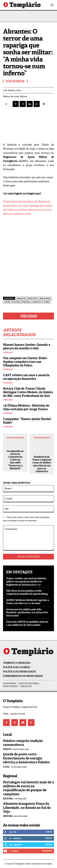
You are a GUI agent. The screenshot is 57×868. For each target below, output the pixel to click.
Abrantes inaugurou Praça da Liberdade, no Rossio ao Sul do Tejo (27, 808)
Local (6, 767)
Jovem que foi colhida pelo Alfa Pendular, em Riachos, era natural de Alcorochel (27, 613)
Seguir (49, 838)
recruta (37, 302)
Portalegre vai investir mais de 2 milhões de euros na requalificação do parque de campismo (28, 788)
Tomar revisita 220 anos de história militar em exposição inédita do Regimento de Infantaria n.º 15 (26, 582)
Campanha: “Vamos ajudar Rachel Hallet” (27, 421)
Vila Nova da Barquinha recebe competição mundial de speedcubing (27, 592)
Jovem (7, 302)
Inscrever (47, 851)
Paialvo (7, 749)
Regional (8, 799)
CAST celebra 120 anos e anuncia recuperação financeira (26, 377)
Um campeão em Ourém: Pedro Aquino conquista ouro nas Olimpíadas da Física (25, 362)
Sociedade (8, 352)
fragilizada (45, 298)
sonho (47, 302)
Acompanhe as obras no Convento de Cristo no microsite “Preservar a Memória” (15, 460)
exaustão (33, 298)
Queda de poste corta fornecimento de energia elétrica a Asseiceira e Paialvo (26, 758)
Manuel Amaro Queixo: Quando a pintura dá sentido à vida (27, 346)
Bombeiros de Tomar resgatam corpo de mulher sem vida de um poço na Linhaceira (42, 464)
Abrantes (21, 298)
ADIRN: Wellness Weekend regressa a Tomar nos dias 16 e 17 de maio (28, 602)
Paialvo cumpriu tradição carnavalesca (23, 743)
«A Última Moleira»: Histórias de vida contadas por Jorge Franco (26, 407)
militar (16, 302)
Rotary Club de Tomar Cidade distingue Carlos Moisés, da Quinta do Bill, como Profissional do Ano (28, 392)
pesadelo (26, 302)
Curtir (49, 832)
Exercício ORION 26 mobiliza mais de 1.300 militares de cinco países (27, 623)
